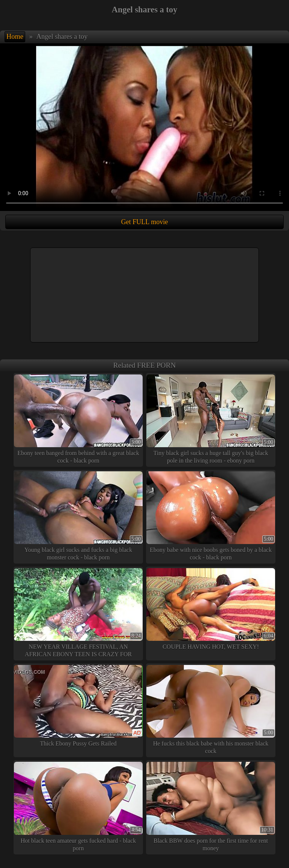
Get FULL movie (144, 222)
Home (15, 37)
